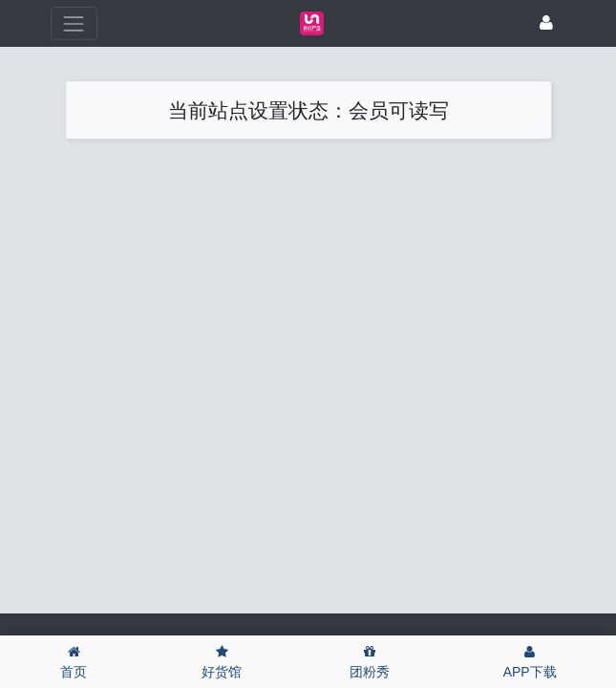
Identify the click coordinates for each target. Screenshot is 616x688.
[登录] (546, 24)
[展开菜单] (74, 23)
